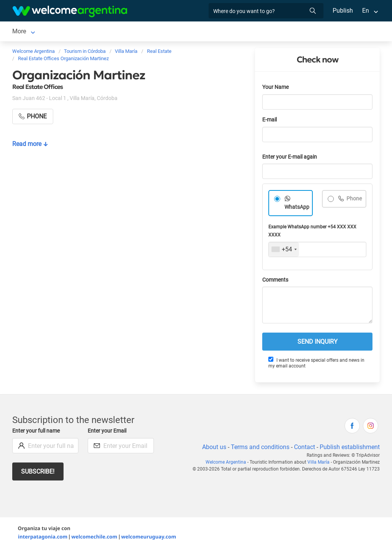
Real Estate (211, 32)
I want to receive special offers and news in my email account (316, 364)
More (243, 32)
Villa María (27, 32)
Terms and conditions (259, 449)
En (366, 11)
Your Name (276, 89)
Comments (276, 281)
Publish (343, 11)
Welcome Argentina (228, 464)
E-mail (270, 121)
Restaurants (171, 32)
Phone (354, 200)
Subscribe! (38, 473)
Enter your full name (37, 432)
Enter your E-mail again (291, 158)
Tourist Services (123, 32)
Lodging (66, 32)
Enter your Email (108, 432)
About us (213, 449)
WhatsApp (297, 209)
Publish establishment (350, 449)
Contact (304, 449)
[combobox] (284, 251)
